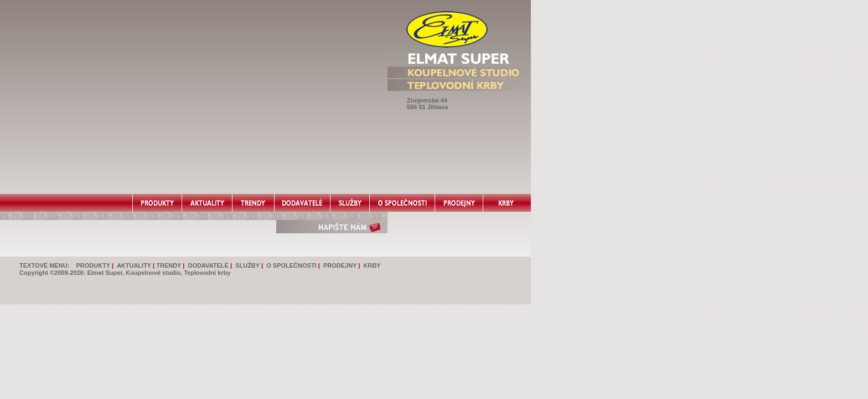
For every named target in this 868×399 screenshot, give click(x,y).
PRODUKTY (93, 265)
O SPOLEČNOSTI (291, 265)
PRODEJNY (340, 265)
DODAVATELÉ (208, 265)
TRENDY (169, 265)
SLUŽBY (247, 265)
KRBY (372, 265)
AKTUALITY (134, 265)
